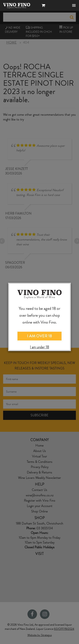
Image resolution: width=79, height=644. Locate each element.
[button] (44, 6)
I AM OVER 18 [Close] (39, 336)
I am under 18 (39, 347)
